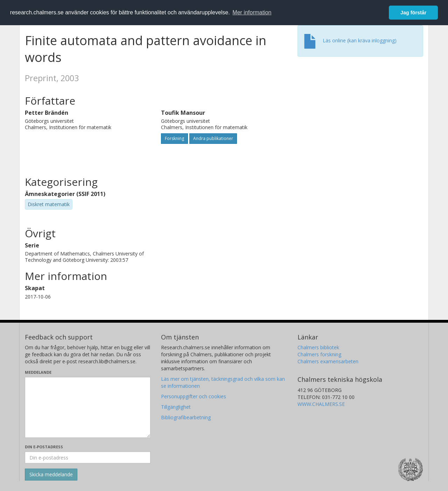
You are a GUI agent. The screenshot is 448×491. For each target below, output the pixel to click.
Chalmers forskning (319, 354)
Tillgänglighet (176, 407)
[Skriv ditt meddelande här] (88, 407)
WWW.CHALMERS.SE (321, 404)
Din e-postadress (44, 447)
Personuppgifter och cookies (194, 396)
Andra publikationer (213, 138)
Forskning (174, 138)
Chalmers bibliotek (318, 347)
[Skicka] (51, 475)
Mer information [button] (252, 12)
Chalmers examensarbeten (328, 361)
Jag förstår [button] (413, 13)
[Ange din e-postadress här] (88, 457)
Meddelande (38, 372)
